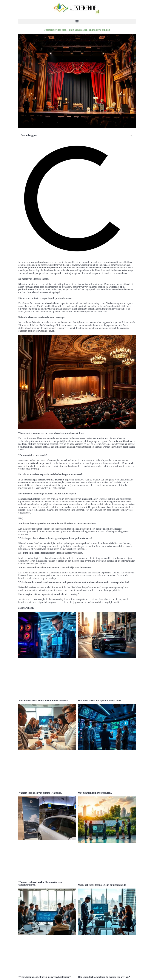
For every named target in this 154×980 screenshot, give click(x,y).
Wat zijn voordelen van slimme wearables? (40, 793)
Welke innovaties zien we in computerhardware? (43, 701)
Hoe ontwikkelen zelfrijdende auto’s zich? (100, 701)
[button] (77, 21)
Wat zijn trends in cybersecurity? (95, 793)
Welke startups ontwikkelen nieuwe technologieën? (45, 977)
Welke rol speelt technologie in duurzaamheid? (102, 885)
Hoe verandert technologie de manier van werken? (104, 977)
